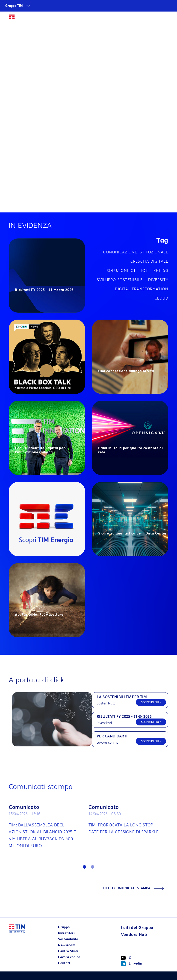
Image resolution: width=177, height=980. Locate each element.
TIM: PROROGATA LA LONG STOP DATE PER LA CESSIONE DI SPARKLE (124, 829)
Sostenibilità (68, 939)
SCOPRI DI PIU (151, 702)
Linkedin (132, 964)
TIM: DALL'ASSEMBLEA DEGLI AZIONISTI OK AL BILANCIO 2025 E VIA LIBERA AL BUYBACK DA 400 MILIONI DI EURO (42, 835)
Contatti (65, 963)
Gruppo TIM (14, 6)
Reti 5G (161, 271)
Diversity (158, 280)
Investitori (66, 933)
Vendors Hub (134, 935)
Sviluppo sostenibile (120, 280)
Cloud (161, 298)
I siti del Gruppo (137, 928)
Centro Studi (68, 951)
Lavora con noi (70, 957)
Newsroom (67, 945)
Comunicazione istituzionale (136, 252)
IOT (145, 271)
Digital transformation (142, 289)
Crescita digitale (149, 261)
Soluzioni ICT (121, 271)
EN (156, 19)
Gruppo (64, 927)
